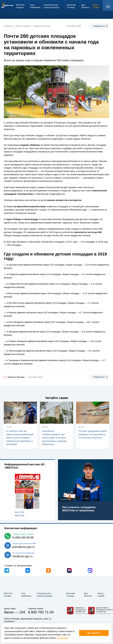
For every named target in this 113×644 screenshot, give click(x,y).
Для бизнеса (88, 595)
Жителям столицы (70, 595)
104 (22, 612)
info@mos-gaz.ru (22, 556)
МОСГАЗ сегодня (8, 595)
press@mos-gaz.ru (24, 547)
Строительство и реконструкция (45, 595)
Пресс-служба (101, 595)
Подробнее (63, 638)
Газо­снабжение (26, 595)
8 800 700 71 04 (41, 612)
